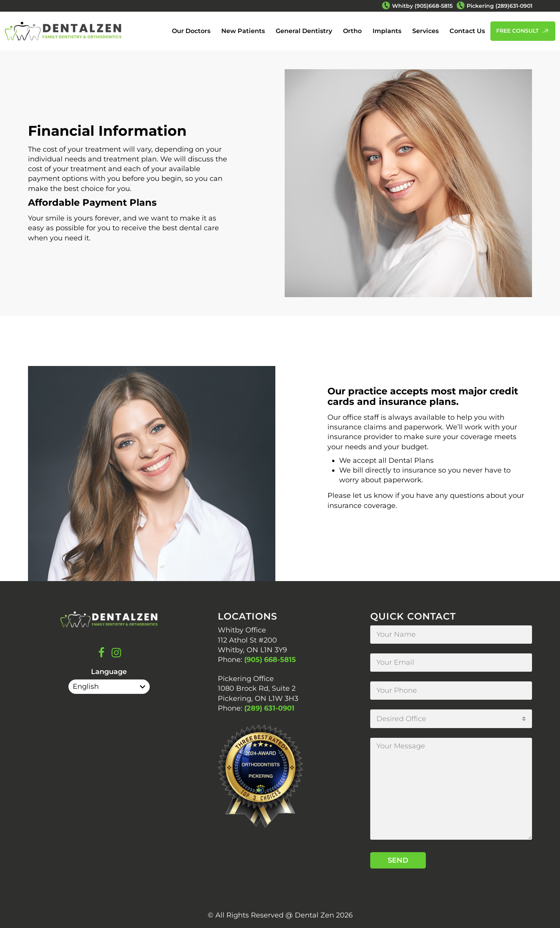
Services (425, 31)
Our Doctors (191, 31)
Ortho (352, 31)
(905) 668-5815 (270, 660)
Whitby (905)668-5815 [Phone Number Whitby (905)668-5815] (422, 6)
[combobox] (451, 719)
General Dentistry (304, 31)
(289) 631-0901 (269, 708)
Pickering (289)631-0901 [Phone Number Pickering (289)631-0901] (500, 6)
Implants (387, 31)
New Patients (243, 31)
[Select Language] (109, 687)
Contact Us (467, 31)
